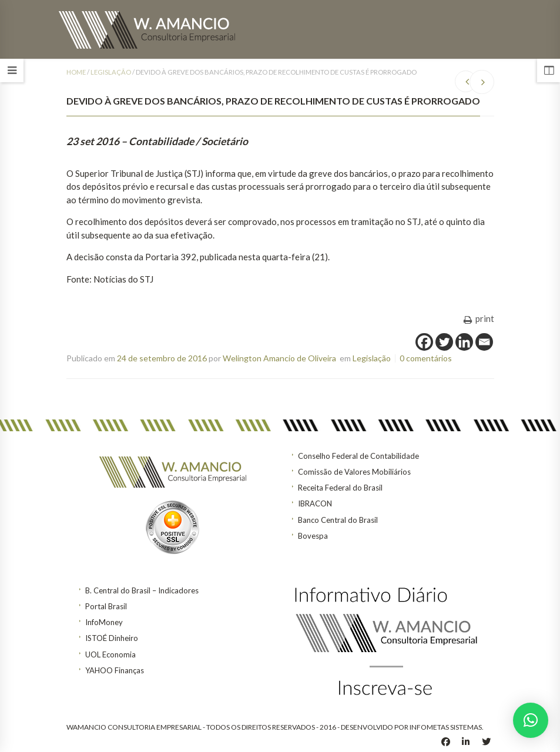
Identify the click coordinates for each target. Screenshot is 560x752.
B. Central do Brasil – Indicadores (142, 590)
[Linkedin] (464, 342)
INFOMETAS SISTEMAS (446, 727)
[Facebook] (424, 342)
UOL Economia (110, 654)
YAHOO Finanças (115, 670)
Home (76, 72)
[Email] (484, 342)
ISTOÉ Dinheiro (112, 638)
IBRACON (315, 503)
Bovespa (313, 536)
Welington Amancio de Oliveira (279, 358)
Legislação (111, 72)
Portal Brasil (106, 606)
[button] (531, 720)
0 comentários (426, 358)
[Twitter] (444, 342)
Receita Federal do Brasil (340, 488)
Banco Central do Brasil (338, 520)
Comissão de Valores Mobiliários (354, 472)
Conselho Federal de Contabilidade (358, 456)
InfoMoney (104, 622)
